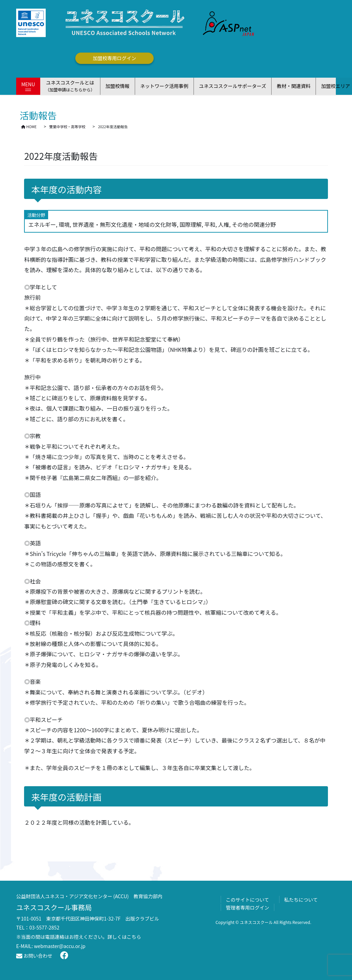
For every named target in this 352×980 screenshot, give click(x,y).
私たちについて (301, 900)
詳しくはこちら (124, 937)
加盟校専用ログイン (114, 58)
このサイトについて (247, 900)
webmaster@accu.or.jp (60, 946)
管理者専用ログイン (247, 907)
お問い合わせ (34, 956)
